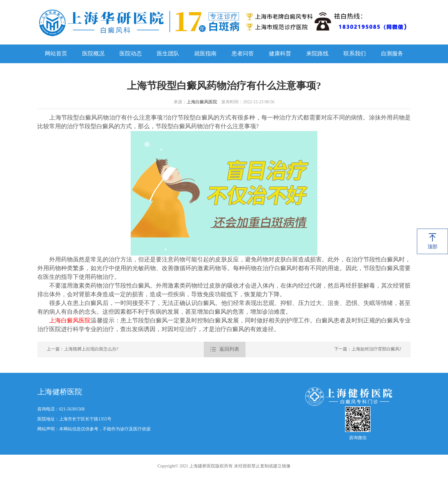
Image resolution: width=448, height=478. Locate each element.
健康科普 (280, 54)
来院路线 (317, 54)
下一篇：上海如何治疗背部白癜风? (368, 349)
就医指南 (205, 54)
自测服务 (392, 54)
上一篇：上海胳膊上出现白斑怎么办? (82, 349)
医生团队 (168, 54)
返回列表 (225, 349)
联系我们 (355, 54)
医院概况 (93, 54)
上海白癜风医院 (202, 102)
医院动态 (131, 54)
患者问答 (243, 54)
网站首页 (56, 54)
